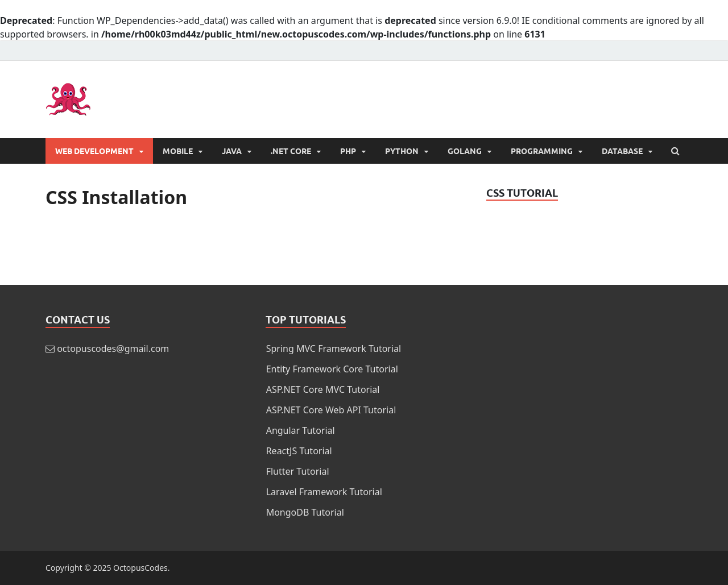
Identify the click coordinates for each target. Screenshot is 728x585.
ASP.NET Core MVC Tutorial (323, 389)
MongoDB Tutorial (305, 512)
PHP (348, 151)
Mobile (178, 151)
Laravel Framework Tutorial (324, 492)
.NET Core (291, 151)
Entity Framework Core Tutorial (332, 369)
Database (622, 151)
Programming (542, 151)
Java (232, 151)
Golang (465, 151)
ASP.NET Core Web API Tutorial (331, 410)
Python (402, 151)
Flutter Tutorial (298, 471)
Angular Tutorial (301, 430)
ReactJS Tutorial (299, 451)
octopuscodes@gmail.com (113, 348)
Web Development (94, 151)
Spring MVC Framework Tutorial (334, 348)
